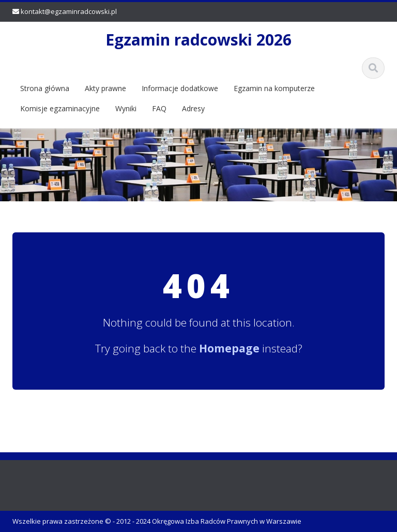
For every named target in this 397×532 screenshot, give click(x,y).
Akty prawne (105, 88)
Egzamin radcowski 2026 (198, 40)
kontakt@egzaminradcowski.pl (69, 11)
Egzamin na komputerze (274, 88)
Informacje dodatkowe (180, 88)
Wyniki (126, 108)
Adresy (193, 108)
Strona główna (45, 88)
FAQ (159, 108)
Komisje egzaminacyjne (60, 108)
